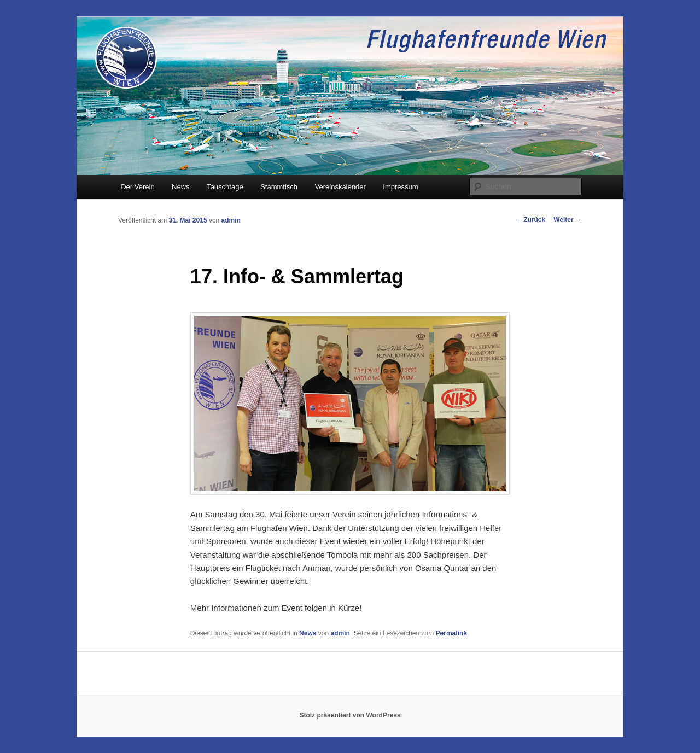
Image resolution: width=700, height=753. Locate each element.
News (181, 187)
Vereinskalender (340, 187)
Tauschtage (225, 187)
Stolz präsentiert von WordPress (350, 715)
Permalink (451, 633)
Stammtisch (279, 187)
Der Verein (138, 187)
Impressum (400, 187)
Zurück (530, 220)
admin (231, 220)
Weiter (568, 220)
